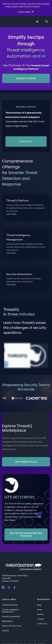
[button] (37, 21)
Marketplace (7, 621)
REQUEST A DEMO (26, 78)
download (26, 141)
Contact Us (42, 624)
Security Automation (11, 616)
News (40, 610)
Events (40, 614)
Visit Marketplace (26, 462)
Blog (39, 605)
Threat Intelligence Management (11, 611)
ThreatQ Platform (10, 605)
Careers (41, 619)
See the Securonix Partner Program (26, 534)
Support (6, 630)
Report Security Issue (12, 626)
